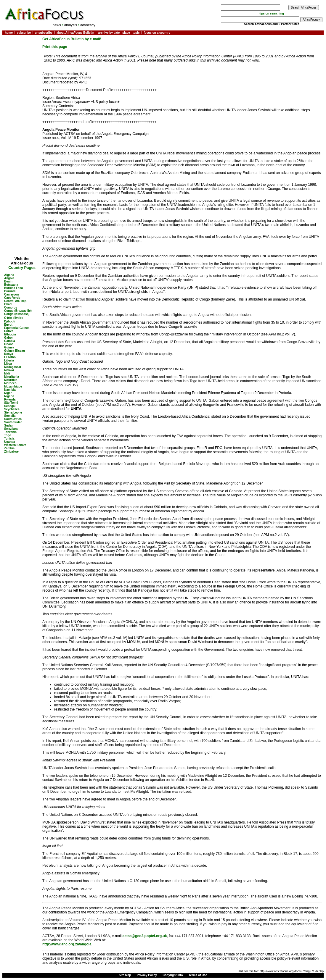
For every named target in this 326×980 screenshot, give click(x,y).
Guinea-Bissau (15, 351)
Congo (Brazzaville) (18, 311)
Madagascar (13, 367)
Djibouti (10, 321)
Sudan (9, 426)
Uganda (10, 442)
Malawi (9, 370)
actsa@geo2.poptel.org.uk (145, 936)
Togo (8, 435)
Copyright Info (173, 975)
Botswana (11, 285)
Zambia (9, 448)
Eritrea (9, 331)
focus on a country (157, 33)
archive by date (109, 33)
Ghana (9, 344)
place (126, 33)
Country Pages (22, 268)
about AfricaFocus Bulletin (75, 33)
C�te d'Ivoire (14, 318)
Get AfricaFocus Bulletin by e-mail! (72, 39)
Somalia (10, 416)
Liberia (9, 360)
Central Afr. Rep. (16, 301)
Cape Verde (12, 298)
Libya (8, 364)
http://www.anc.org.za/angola (67, 944)
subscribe (24, 33)
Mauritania (12, 377)
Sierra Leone (13, 412)
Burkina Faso (13, 288)
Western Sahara (15, 445)
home (9, 33)
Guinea (9, 347)
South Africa (13, 419)
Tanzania (10, 432)
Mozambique (13, 386)
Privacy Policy (147, 975)
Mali (7, 373)
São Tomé (11, 403)
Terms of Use (198, 975)
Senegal (10, 406)
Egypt (8, 325)
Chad (8, 304)
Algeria (9, 275)
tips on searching (272, 13)
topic (136, 33)
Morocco (10, 383)
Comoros (11, 307)
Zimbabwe (11, 452)
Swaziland (11, 429)
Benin (8, 281)
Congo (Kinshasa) (17, 314)
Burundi (10, 291)
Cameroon (11, 294)
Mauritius (11, 380)
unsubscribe (44, 33)
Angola (9, 278)
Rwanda (10, 399)
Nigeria (9, 396)
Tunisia (9, 439)
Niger (8, 393)
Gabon (9, 338)
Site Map (125, 975)
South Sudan (13, 422)
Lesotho (10, 357)
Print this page (55, 47)
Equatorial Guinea (17, 328)
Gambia (10, 341)
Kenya (9, 354)
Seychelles (12, 409)
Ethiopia (10, 334)
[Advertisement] (22, 54)
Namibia (10, 390)
